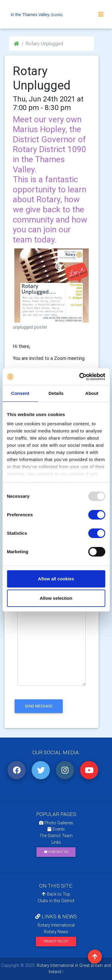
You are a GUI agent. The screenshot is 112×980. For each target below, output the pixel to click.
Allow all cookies (56, 579)
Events (56, 829)
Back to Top (56, 894)
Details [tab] (56, 393)
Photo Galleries (56, 823)
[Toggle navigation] (101, 14)
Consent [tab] (20, 393)
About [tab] (92, 393)
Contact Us (56, 852)
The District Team (56, 836)
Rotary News (56, 932)
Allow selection (56, 598)
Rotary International (56, 925)
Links (56, 842)
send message (39, 706)
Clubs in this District (56, 901)
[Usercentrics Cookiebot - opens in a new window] (80, 377)
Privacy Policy (56, 941)
